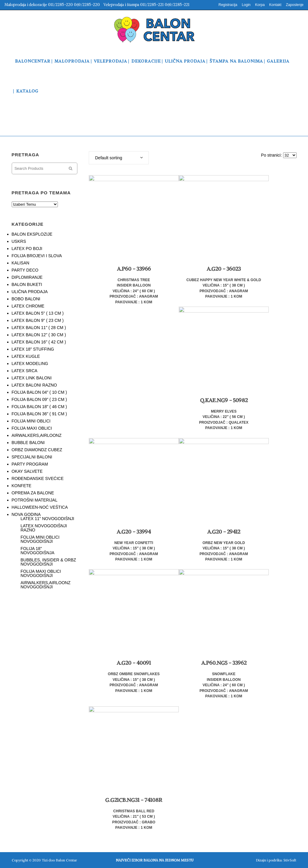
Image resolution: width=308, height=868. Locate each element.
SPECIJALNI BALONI (32, 457)
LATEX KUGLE (26, 356)
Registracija (228, 5)
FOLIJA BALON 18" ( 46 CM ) (39, 407)
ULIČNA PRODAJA (30, 292)
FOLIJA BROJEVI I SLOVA (37, 256)
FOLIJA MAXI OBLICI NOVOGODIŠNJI (41, 573)
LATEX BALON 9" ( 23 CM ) (38, 320)
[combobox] (119, 158)
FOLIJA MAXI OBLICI (32, 428)
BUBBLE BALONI (28, 443)
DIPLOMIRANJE (27, 277)
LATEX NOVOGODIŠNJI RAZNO (44, 528)
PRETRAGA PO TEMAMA (41, 193)
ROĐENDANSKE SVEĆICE (38, 478)
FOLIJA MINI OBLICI (31, 421)
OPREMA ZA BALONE (33, 493)
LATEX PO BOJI (27, 249)
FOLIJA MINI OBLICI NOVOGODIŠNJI (40, 539)
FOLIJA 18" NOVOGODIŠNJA (38, 551)
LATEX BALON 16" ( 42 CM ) (39, 342)
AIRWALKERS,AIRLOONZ (37, 435)
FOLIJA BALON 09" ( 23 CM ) (39, 399)
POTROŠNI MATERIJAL (35, 500)
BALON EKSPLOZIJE (32, 234)
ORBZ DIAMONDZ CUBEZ (37, 450)
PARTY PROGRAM (30, 464)
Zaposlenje (295, 5)
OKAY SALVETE (27, 471)
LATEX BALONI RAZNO (34, 385)
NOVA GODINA (26, 514)
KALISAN (21, 263)
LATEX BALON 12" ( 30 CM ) (39, 335)
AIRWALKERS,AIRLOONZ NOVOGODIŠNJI (46, 585)
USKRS (19, 241)
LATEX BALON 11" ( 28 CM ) (39, 328)
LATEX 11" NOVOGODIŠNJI (48, 519)
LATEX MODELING (30, 363)
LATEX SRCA (25, 371)
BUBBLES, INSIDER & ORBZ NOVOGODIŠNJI (48, 562)
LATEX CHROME (28, 306)
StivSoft (290, 860)
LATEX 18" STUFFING (33, 349)
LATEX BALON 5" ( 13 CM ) (38, 313)
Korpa (260, 5)
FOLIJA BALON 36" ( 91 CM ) (39, 414)
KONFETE (22, 486)
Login (246, 5)
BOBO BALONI (26, 299)
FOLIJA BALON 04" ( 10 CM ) (39, 392)
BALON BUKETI (27, 284)
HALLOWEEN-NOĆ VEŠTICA (40, 507)
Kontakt (275, 5)
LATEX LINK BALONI (32, 378)
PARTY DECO (25, 270)
